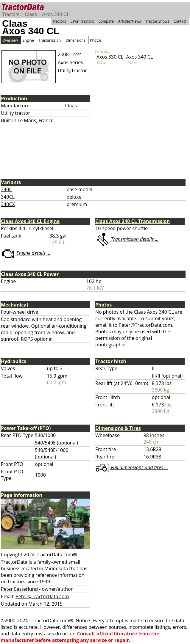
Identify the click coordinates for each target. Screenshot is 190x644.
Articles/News (130, 21)
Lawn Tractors (82, 21)
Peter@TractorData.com (145, 325)
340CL (8, 197)
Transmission (50, 40)
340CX (8, 204)
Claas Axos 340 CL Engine (30, 221)
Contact (180, 21)
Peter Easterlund (19, 589)
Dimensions (75, 40)
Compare (106, 21)
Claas (31, 14)
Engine (28, 40)
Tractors (11, 14)
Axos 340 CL (56, 14)
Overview (10, 40)
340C (7, 189)
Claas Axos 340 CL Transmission (133, 221)
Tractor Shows (157, 21)
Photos (96, 40)
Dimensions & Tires (118, 428)
